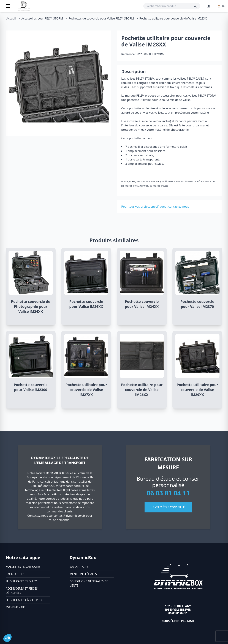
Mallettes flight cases (23, 567)
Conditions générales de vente (89, 583)
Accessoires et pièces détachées (22, 591)
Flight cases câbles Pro (24, 600)
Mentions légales (83, 574)
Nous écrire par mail (178, 621)
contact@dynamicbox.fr (69, 516)
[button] (7, 638)
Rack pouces (15, 574)
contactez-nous (179, 207)
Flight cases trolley (21, 581)
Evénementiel (16, 607)
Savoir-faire (79, 567)
